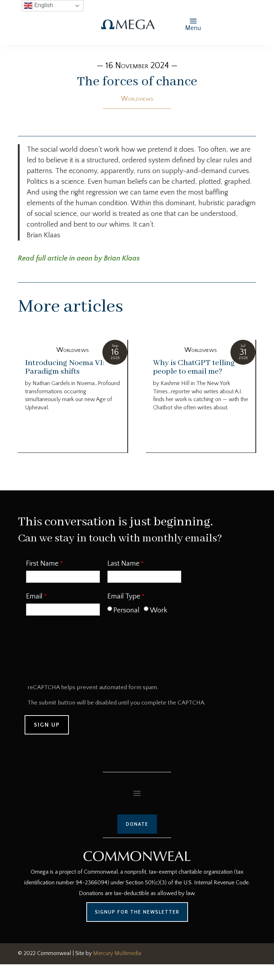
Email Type (124, 596)
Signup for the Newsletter (137, 912)
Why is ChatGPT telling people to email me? (194, 367)
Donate (137, 824)
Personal (126, 610)
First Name (42, 564)
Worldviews (137, 99)
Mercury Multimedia (117, 953)
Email (34, 596)
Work (159, 610)
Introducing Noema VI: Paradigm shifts (65, 367)
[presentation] (80, 652)
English (38, 6)
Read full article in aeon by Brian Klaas (79, 258)
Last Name (123, 564)
